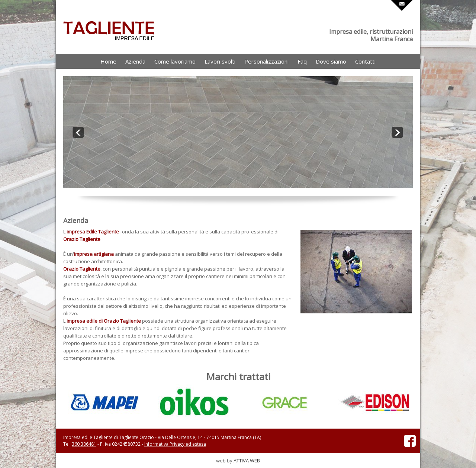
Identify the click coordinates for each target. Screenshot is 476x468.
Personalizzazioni (266, 61)
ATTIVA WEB (247, 461)
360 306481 (84, 444)
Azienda (135, 61)
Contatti (365, 61)
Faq (302, 61)
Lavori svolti (220, 61)
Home (108, 61)
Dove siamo (331, 61)
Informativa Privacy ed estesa (175, 444)
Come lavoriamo (175, 61)
